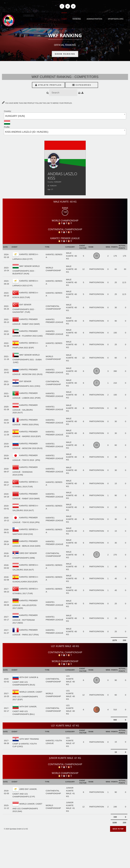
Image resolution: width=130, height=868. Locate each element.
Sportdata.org (116, 19)
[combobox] (65, 116)
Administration (94, 19)
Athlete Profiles (48, 85)
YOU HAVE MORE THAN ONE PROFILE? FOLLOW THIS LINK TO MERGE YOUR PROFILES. (37, 103)
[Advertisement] (65, 849)
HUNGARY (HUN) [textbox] (15, 116)
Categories (82, 85)
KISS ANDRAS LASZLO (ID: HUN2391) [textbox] (27, 132)
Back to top (118, 829)
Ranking (77, 19)
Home (64, 19)
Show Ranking (65, 54)
